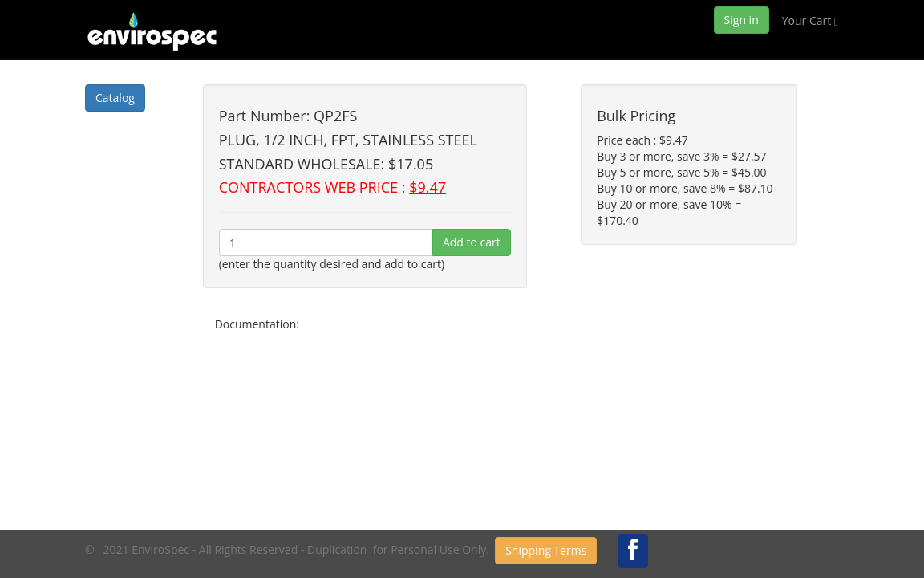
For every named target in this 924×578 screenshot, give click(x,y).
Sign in (742, 20)
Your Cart (810, 20)
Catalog (115, 98)
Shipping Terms (546, 550)
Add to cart (472, 242)
